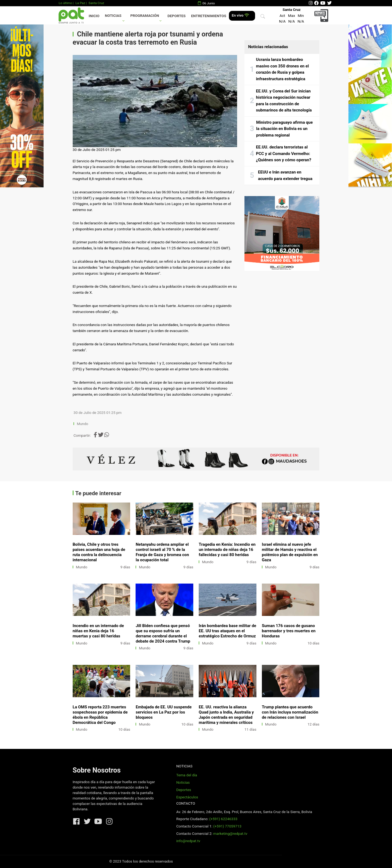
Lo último (65, 3)
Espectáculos (187, 797)
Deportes (177, 16)
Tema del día (186, 775)
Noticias (113, 16)
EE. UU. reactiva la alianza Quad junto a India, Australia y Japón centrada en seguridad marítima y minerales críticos (226, 715)
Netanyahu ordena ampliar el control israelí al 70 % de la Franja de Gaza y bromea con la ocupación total (162, 552)
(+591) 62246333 (223, 819)
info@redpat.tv (188, 841)
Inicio (94, 16)
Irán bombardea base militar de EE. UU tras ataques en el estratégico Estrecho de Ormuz (227, 631)
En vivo (240, 15)
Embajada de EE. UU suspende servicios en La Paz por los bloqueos (164, 712)
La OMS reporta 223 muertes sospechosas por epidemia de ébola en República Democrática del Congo (100, 715)
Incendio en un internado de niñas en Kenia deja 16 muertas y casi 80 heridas (98, 631)
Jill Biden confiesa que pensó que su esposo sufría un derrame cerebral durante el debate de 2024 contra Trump (163, 633)
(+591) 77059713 (227, 826)
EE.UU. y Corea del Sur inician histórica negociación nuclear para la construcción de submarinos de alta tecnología (284, 101)
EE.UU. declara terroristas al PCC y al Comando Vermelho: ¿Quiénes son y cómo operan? (284, 154)
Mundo (82, 424)
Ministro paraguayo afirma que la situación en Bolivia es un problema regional (284, 129)
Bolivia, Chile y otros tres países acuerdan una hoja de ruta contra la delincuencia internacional (99, 552)
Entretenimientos (209, 16)
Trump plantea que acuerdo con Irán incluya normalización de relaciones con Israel (290, 712)
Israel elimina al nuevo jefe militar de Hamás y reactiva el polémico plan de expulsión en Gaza (290, 552)
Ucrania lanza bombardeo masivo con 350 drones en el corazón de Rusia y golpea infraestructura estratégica (282, 69)
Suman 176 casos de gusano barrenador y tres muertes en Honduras (289, 631)
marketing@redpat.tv (230, 834)
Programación (145, 16)
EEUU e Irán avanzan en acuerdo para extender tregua (285, 175)
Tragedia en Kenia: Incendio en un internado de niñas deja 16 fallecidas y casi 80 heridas (227, 550)
